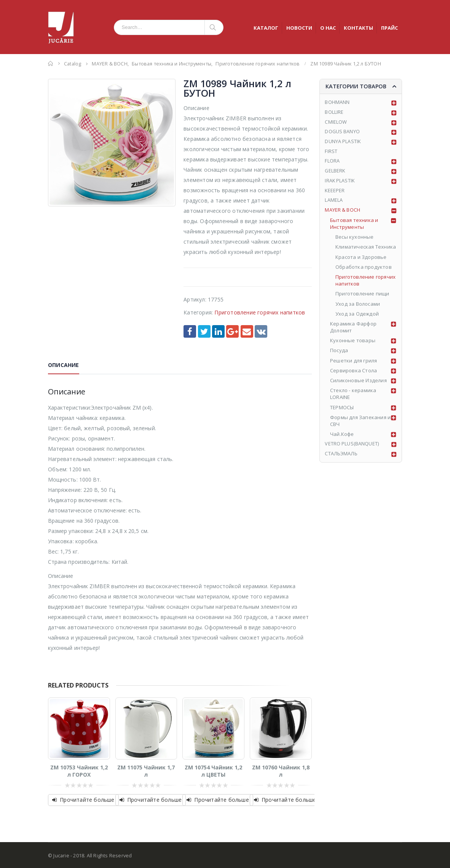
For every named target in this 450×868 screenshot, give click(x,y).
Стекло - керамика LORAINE (353, 396)
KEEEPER (335, 193)
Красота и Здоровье (361, 259)
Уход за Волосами (358, 306)
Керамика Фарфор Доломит (353, 330)
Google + (232, 331)
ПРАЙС (389, 28)
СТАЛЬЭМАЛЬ (341, 456)
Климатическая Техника (366, 249)
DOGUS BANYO (342, 133)
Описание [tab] (64, 365)
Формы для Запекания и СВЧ (360, 423)
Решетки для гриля (353, 363)
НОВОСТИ (299, 28)
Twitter (204, 331)
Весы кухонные (355, 239)
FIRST (331, 153)
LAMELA (334, 203)
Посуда (339, 353)
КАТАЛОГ (266, 28)
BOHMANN (337, 103)
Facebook (190, 331)
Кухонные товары (353, 343)
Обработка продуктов (364, 269)
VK (261, 331)
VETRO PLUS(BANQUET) (352, 447)
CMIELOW (336, 123)
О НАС (328, 28)
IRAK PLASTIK (340, 183)
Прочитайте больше (87, 800)
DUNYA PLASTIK (343, 143)
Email (247, 331)
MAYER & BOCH (342, 212)
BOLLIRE (334, 113)
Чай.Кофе (342, 437)
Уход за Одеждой (357, 316)
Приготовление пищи (362, 296)
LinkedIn (218, 331)
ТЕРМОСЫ (342, 410)
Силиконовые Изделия (358, 383)
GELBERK (335, 173)
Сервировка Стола (353, 373)
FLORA (332, 163)
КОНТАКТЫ (358, 28)
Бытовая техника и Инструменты (354, 226)
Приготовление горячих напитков (260, 312)
